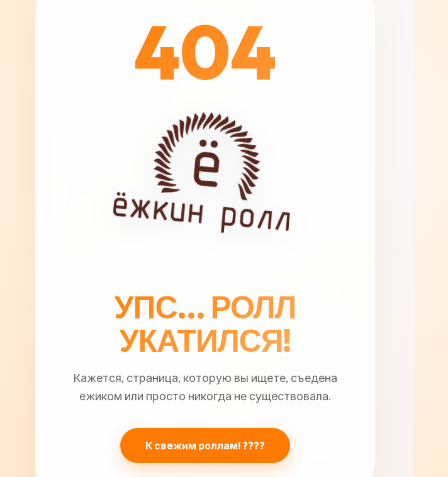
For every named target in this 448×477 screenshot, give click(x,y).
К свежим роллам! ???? (205, 446)
